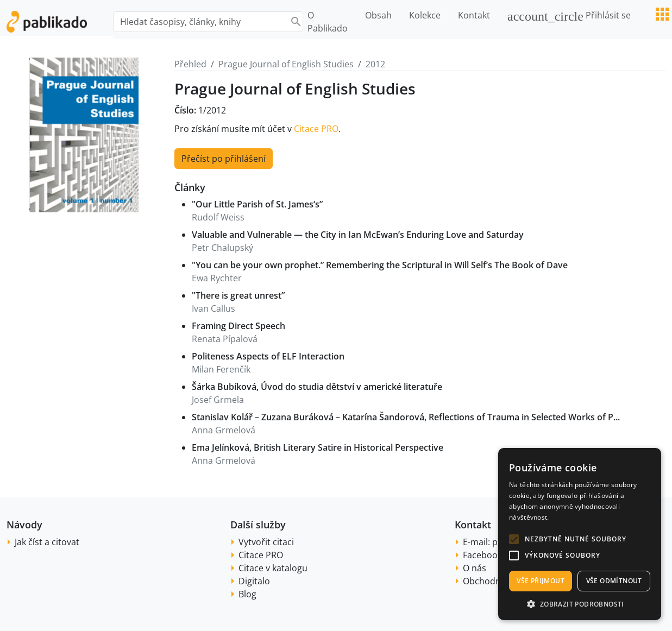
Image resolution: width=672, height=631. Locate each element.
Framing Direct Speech (238, 326)
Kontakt (474, 15)
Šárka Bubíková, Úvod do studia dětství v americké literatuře (317, 387)
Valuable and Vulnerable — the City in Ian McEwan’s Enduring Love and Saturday (358, 235)
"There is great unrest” (238, 295)
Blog (247, 594)
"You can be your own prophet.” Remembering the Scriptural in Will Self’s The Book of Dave (380, 265)
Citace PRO (316, 129)
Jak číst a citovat (47, 542)
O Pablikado (328, 22)
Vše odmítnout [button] (614, 581)
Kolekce (425, 15)
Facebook (482, 555)
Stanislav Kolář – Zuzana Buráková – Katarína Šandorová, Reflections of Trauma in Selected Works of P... (406, 417)
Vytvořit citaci (266, 542)
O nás (475, 568)
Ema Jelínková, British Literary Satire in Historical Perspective (318, 447)
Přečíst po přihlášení (224, 159)
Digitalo (254, 581)
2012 (375, 64)
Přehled (190, 64)
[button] (514, 539)
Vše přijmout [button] (541, 581)
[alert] (580, 534)
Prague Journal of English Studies (286, 64)
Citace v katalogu (273, 568)
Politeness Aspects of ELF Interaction (268, 356)
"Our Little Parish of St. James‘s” (257, 204)
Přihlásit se (569, 16)
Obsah (378, 15)
